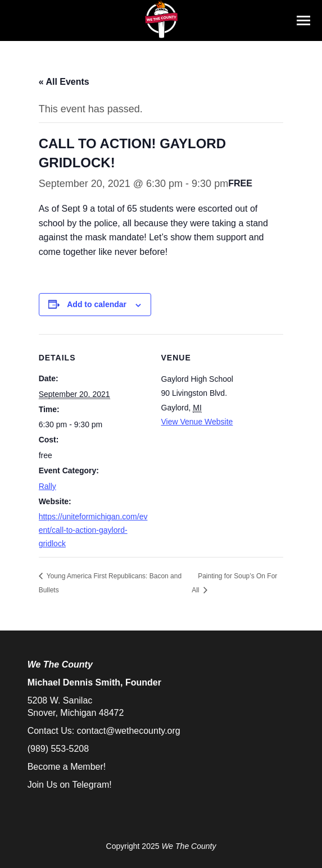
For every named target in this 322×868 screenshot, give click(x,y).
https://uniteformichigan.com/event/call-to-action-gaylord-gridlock (93, 530)
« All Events (64, 82)
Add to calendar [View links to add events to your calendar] (97, 304)
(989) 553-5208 (58, 749)
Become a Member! (67, 767)
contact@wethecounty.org (129, 731)
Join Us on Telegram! (70, 785)
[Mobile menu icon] (303, 20)
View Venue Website (197, 422)
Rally (47, 486)
